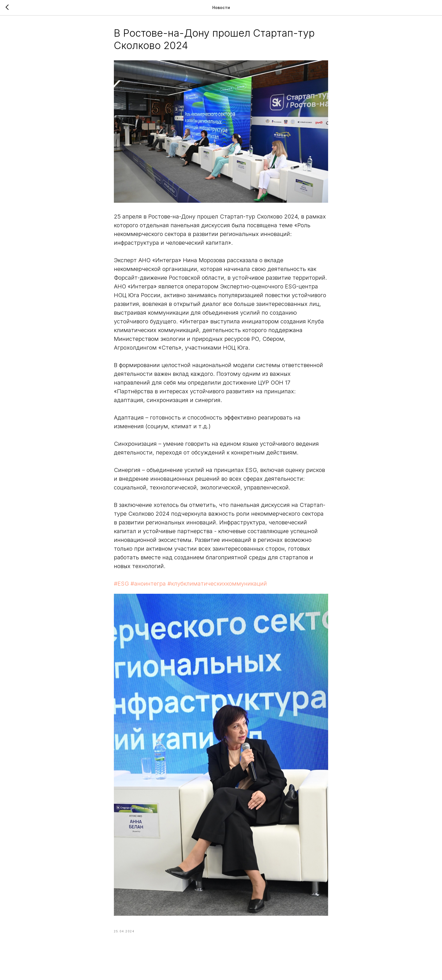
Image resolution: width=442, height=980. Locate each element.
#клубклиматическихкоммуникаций (217, 584)
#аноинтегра (148, 584)
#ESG (121, 584)
